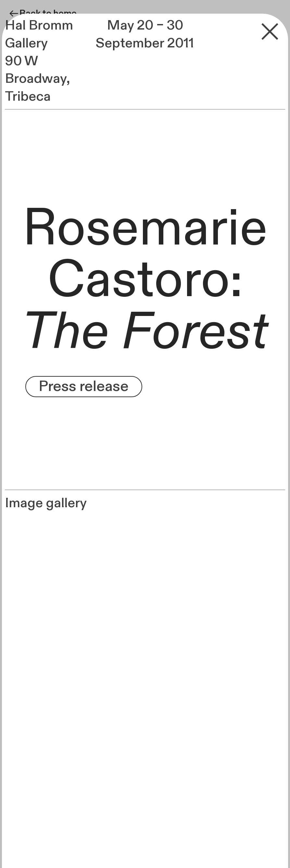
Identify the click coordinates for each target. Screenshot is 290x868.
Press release (84, 386)
